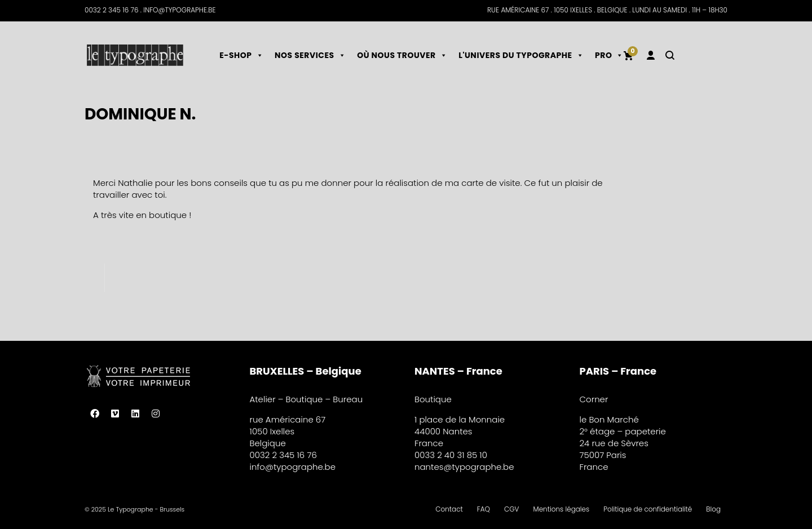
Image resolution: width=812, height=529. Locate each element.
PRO (609, 55)
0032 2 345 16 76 (283, 455)
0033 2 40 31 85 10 (451, 455)
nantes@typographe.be (464, 467)
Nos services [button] (310, 55)
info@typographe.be (293, 467)
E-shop (241, 55)
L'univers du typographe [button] (521, 55)
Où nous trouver (402, 55)
